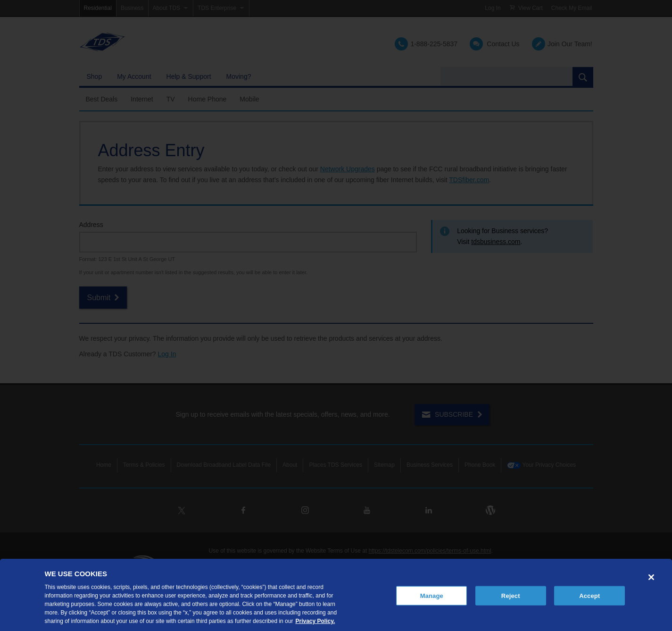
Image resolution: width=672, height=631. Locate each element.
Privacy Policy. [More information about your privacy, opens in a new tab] (315, 621)
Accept (589, 595)
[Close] (651, 577)
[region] (336, 595)
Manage (432, 595)
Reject (511, 595)
